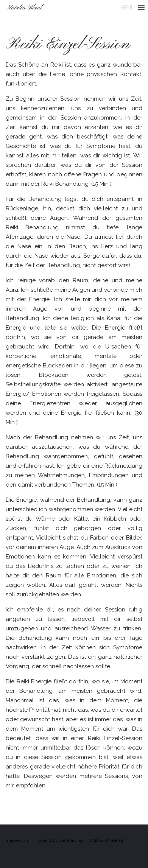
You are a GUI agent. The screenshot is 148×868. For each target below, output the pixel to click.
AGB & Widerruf (107, 840)
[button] (127, 8)
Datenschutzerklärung (60, 840)
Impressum (18, 840)
